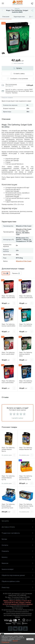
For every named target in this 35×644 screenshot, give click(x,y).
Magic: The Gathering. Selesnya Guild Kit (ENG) (26, 354)
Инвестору (17, 587)
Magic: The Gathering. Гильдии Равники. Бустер (8, 478)
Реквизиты (17, 551)
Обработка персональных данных (17, 575)
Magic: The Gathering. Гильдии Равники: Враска (8, 449)
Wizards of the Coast (24, 261)
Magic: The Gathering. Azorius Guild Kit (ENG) (8, 325)
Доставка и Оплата (17, 527)
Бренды (17, 539)
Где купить (17, 521)
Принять (30, 639)
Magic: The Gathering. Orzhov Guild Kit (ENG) (26, 297)
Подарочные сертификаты (17, 533)
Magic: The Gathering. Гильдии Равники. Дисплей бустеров (26, 478)
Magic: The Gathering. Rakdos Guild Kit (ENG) (8, 297)
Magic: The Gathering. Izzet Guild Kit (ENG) (8, 382)
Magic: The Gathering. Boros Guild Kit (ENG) (8, 353)
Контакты (17, 545)
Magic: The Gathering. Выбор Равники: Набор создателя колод (26, 506)
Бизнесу (17, 557)
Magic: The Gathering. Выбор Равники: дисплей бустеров (8, 506)
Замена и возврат (17, 569)
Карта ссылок (18, 632)
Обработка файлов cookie (17, 581)
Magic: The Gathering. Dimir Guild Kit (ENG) (26, 382)
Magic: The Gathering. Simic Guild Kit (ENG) (26, 325)
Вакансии (17, 563)
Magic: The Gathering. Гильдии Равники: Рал (26, 448)
